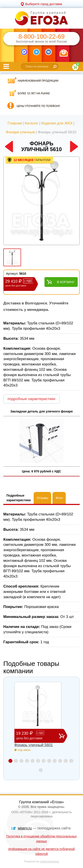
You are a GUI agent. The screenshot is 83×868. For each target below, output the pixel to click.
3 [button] (21, 761)
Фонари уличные (20, 132)
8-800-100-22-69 (41, 37)
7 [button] (44, 761)
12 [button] (71, 761)
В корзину (66, 282)
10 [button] (60, 761)
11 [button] (66, 761)
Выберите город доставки (44, 4)
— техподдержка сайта (44, 828)
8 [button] (49, 761)
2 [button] (16, 761)
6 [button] (38, 761)
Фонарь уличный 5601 (34, 745)
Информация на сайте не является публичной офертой (41, 851)
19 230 (37, 736)
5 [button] (33, 761)
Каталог (31, 123)
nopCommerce (49, 861)
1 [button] (10, 761)
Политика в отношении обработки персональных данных (42, 839)
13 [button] (41, 770)
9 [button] (55, 761)
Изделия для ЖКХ (57, 123)
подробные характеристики (31, 399)
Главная (15, 123)
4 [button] (27, 761)
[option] (41, 201)
